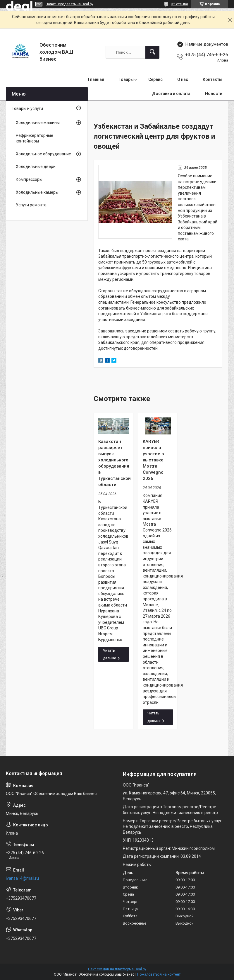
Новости (214, 94)
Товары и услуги (27, 108)
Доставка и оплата (171, 94)
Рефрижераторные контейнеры (35, 138)
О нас (183, 79)
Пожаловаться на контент (159, 974)
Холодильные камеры (37, 192)
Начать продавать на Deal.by (69, 4)
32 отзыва (180, 4)
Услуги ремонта (31, 205)
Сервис (155, 79)
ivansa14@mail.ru (22, 878)
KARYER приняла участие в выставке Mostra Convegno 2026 (153, 460)
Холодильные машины (38, 123)
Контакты (213, 79)
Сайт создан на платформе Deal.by (117, 969)
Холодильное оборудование (43, 154)
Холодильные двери (36, 167)
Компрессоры (29, 179)
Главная (96, 79)
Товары (126, 79)
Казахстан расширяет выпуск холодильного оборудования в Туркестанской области (113, 463)
